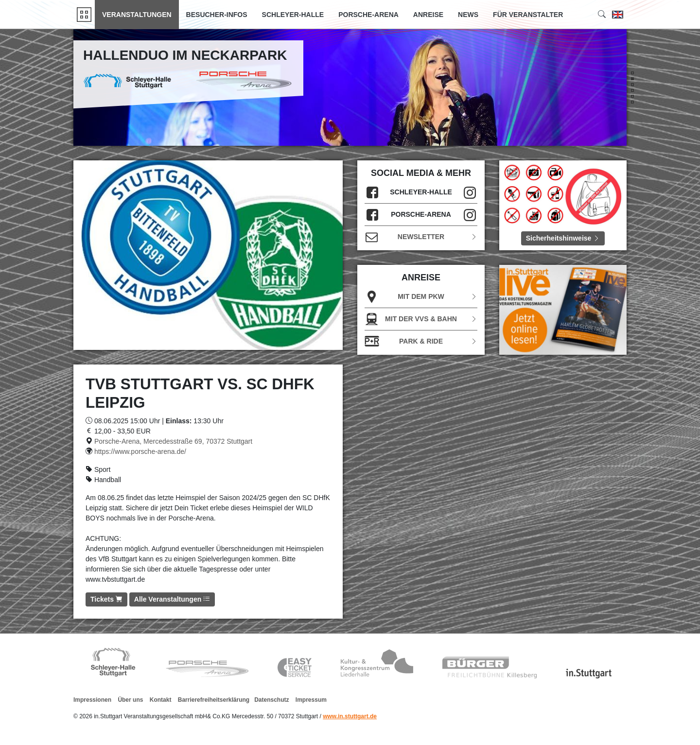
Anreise (428, 15)
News (468, 15)
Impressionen (92, 700)
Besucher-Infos (217, 15)
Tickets (106, 599)
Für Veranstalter (528, 15)
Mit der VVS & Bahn (421, 319)
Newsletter (421, 237)
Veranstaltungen (137, 15)
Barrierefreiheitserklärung (214, 700)
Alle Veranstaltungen (172, 599)
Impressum (311, 700)
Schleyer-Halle (293, 15)
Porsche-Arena (368, 15)
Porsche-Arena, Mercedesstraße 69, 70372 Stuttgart (173, 441)
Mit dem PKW (421, 297)
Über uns (130, 700)
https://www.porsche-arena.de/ (140, 451)
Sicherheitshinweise (563, 238)
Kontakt (161, 700)
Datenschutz (271, 700)
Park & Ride (421, 341)
